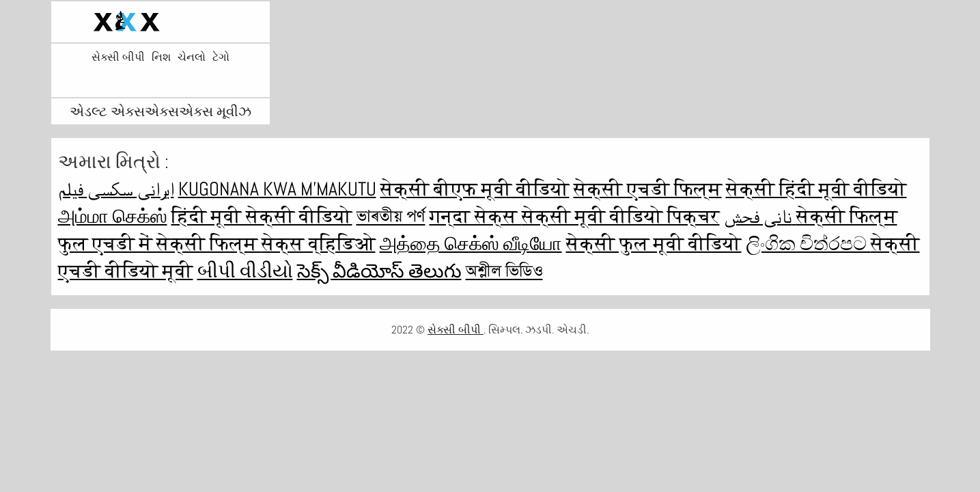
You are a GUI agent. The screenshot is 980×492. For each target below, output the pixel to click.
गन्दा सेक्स (476, 216)
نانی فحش (760, 216)
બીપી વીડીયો (245, 271)
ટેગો (221, 57)
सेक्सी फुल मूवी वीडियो (654, 244)
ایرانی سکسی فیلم (116, 189)
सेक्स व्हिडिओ (319, 244)
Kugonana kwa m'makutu (277, 189)
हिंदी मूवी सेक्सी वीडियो (262, 216)
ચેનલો (192, 57)
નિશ (161, 57)
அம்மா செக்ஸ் (113, 216)
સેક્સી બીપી (118, 57)
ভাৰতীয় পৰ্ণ (391, 216)
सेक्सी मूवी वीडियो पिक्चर (621, 216)
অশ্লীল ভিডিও (504, 271)
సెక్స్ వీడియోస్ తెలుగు (379, 271)
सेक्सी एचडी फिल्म (648, 189)
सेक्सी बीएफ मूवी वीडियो (475, 189)
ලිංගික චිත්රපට (808, 244)
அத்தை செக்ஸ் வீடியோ (471, 244)
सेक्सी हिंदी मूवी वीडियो (816, 189)
